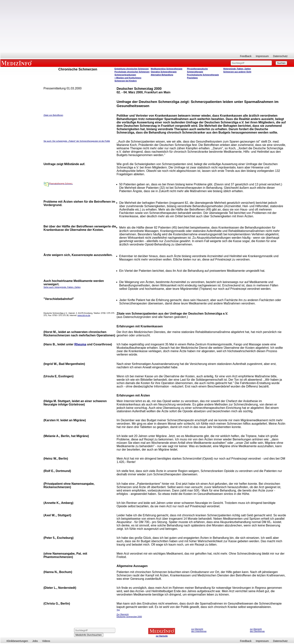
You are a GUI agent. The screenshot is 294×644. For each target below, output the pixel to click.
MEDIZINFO (17, 63)
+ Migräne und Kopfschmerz (128, 78)
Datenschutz (280, 56)
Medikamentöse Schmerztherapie (167, 69)
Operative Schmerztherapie (164, 72)
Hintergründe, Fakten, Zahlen (237, 69)
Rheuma (80, 344)
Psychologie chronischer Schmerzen (132, 72)
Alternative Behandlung (162, 75)
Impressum (262, 56)
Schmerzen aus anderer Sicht (237, 72)
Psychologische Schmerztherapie (203, 75)
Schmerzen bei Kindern (126, 81)
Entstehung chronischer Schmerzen (132, 69)
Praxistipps (192, 78)
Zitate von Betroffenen (53, 115)
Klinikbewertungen (17, 641)
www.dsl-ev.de (84, 315)
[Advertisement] (147, 26)
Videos (46, 641)
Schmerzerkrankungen (125, 75)
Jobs (35, 641)
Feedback (246, 56)
